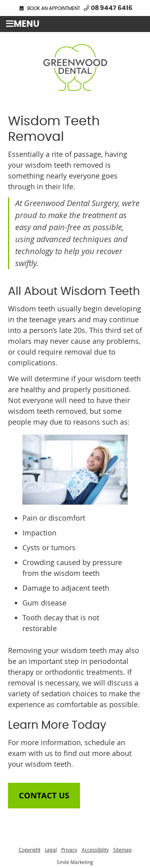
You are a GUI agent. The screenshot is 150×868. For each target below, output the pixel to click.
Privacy (69, 850)
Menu (23, 24)
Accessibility (95, 850)
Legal (51, 850)
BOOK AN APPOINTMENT (54, 8)
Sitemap (122, 850)
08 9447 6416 (112, 8)
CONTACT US (44, 795)
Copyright (30, 850)
